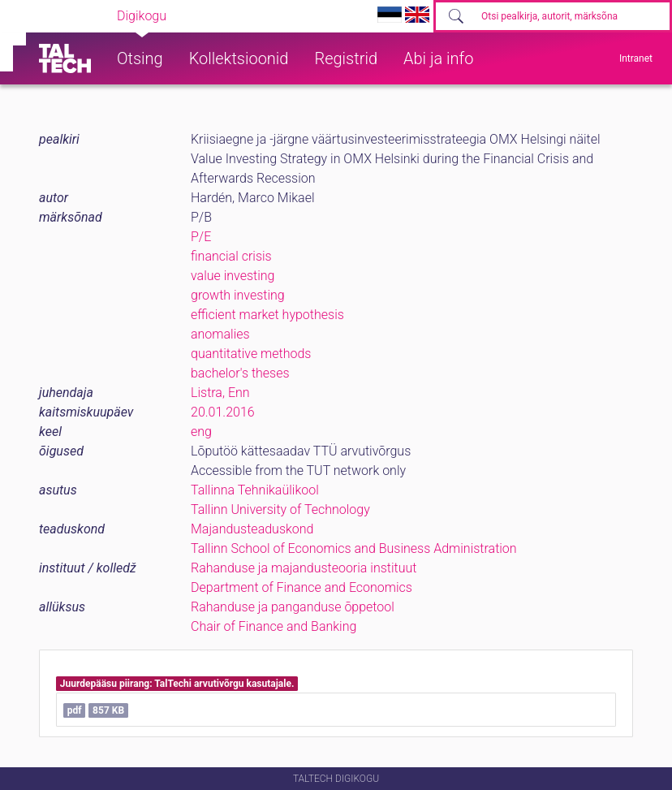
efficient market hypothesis (267, 315)
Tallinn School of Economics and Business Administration (354, 548)
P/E (201, 237)
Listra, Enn (220, 393)
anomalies (220, 334)
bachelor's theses (240, 373)
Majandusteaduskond (252, 529)
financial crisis (231, 256)
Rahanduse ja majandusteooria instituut (304, 568)
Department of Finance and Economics (302, 587)
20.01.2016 (223, 412)
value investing (233, 276)
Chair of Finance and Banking (274, 626)
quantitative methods (251, 354)
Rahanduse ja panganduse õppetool (293, 607)
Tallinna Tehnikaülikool (255, 490)
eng (201, 432)
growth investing (238, 295)
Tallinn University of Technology (280, 509)
